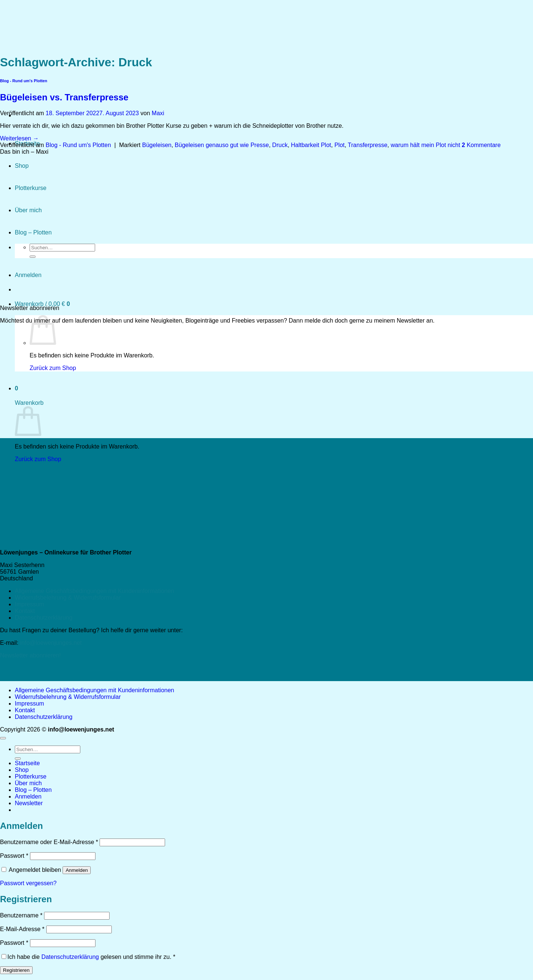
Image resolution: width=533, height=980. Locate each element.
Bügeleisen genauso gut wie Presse (222, 145)
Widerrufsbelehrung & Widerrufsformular (68, 598)
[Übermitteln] (18, 759)
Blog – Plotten (33, 790)
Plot (339, 145)
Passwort (14, 856)
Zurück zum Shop (53, 368)
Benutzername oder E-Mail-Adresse (49, 842)
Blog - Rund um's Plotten (78, 145)
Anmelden (77, 870)
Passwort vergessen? (28, 883)
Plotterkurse (31, 776)
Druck (280, 145)
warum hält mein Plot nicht (425, 145)
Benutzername (21, 915)
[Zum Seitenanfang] (3, 738)
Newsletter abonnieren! (31, 655)
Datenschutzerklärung (44, 618)
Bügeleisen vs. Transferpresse (64, 97)
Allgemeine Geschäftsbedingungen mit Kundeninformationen (95, 591)
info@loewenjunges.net (51, 643)
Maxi (158, 113)
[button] (42, 304)
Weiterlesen (19, 138)
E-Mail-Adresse (22, 929)
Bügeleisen (157, 145)
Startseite (27, 763)
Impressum (29, 604)
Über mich (28, 783)
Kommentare (481, 145)
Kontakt (25, 611)
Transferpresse (368, 145)
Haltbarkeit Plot (311, 145)
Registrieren (16, 970)
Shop (22, 770)
